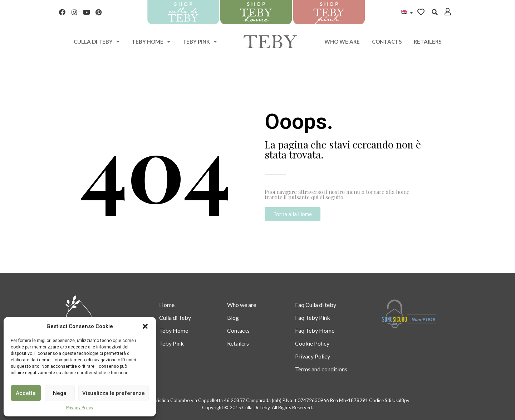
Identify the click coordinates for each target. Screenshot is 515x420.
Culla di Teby (175, 318)
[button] (145, 326)
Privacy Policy (80, 408)
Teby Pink (200, 42)
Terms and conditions (321, 369)
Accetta (26, 393)
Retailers (428, 41)
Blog (233, 318)
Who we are (342, 41)
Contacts (387, 41)
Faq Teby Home (315, 330)
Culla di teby (97, 42)
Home (167, 305)
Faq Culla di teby (316, 305)
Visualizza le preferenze (114, 393)
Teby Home (151, 42)
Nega (60, 393)
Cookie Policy (312, 343)
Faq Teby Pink (313, 318)
